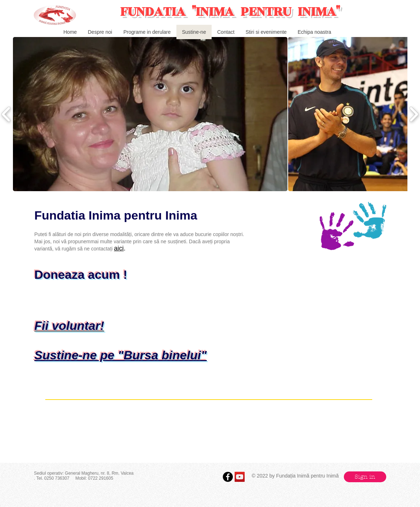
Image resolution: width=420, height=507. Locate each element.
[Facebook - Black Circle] (228, 477)
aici (119, 248)
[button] (150, 114)
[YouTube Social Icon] (240, 477)
